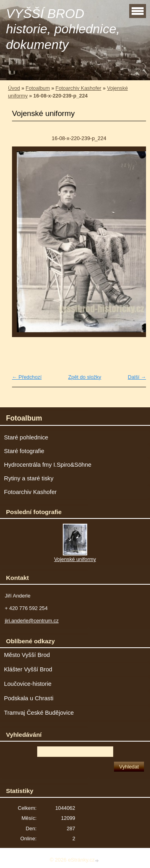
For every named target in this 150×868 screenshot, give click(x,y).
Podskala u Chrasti (29, 698)
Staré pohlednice (26, 437)
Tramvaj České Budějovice (39, 713)
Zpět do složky (85, 377)
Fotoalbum (38, 88)
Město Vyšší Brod (27, 655)
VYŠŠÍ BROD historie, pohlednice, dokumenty (63, 29)
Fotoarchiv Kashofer (79, 88)
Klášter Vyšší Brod (28, 669)
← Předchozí (27, 377)
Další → (137, 377)
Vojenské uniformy (75, 559)
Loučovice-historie (28, 684)
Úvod (14, 88)
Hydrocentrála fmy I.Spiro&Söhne (48, 465)
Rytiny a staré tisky (29, 478)
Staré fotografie (24, 451)
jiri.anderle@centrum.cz (32, 621)
